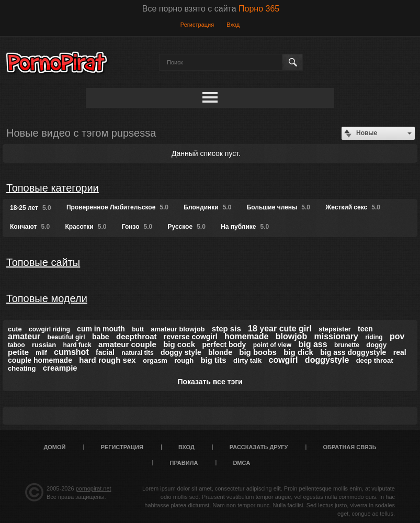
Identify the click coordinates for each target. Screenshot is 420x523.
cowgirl (283, 360)
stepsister (334, 329)
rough (184, 360)
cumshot (71, 352)
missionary (336, 336)
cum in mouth (101, 329)
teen (365, 329)
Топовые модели (47, 298)
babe (101, 337)
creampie (60, 368)
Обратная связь (349, 447)
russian (44, 345)
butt (138, 329)
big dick (298, 352)
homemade (246, 336)
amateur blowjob (178, 329)
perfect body (224, 344)
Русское (187, 227)
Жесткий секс (353, 207)
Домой (54, 447)
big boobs (258, 352)
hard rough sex (107, 360)
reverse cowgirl (191, 337)
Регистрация (197, 25)
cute (15, 329)
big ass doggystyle (353, 352)
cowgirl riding (49, 329)
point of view (272, 345)
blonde (220, 352)
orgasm (155, 360)
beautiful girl (66, 337)
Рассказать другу (259, 447)
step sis (226, 329)
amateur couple (127, 344)
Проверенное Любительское (117, 207)
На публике (245, 227)
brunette (347, 345)
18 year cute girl (280, 329)
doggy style (181, 352)
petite (18, 352)
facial (105, 352)
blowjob (291, 336)
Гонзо (137, 227)
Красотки (86, 227)
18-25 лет (31, 208)
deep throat (375, 360)
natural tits (137, 353)
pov (397, 336)
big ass (313, 344)
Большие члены (279, 207)
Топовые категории (53, 188)
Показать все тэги (210, 382)
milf (41, 353)
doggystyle (327, 360)
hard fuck (77, 345)
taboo (16, 345)
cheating (22, 368)
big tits (213, 360)
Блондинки (207, 207)
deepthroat (137, 336)
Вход (233, 25)
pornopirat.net (94, 488)
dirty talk (247, 360)
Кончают (30, 227)
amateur (24, 336)
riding (374, 337)
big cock (179, 344)
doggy (376, 345)
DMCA (241, 463)
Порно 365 (259, 9)
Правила (184, 463)
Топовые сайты (43, 262)
